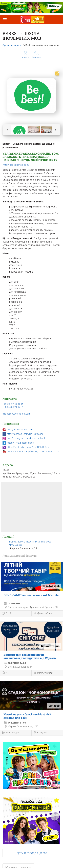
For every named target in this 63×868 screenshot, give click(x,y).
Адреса (26, 55)
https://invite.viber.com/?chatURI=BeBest (28, 447)
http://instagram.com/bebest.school (26, 438)
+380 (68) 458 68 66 (13, 404)
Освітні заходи (43, 673)
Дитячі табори (43, 613)
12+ (6, 673)
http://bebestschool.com (16, 165)
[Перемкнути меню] (5, 20)
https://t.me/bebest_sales (20, 443)
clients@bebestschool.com (16, 414)
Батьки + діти (11, 733)
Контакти (37, 55)
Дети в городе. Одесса (32, 853)
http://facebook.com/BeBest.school (25, 434)
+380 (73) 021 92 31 (13, 407)
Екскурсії (40, 733)
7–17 (6, 614)
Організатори (11, 45)
